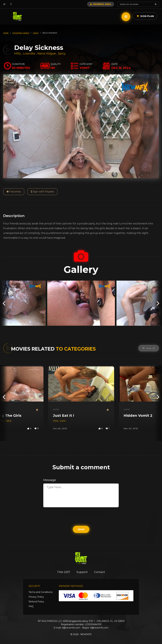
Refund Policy (36, 602)
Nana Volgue (47, 53)
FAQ (31, 606)
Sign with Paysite (42, 192)
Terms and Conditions (41, 592)
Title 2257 (64, 572)
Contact (99, 572)
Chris (56, 421)
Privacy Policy (36, 597)
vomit (36, 33)
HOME (6, 33)
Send (81, 529)
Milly (18, 53)
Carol (63, 421)
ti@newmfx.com (71, 628)
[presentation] (4, 303)
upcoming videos (21, 33)
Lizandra (30, 53)
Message (50, 480)
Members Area (101, 4)
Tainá (8, 421)
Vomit (56, 409)
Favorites (14, 192)
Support (82, 572)
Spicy (62, 53)
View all (149, 348)
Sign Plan (145, 16)
